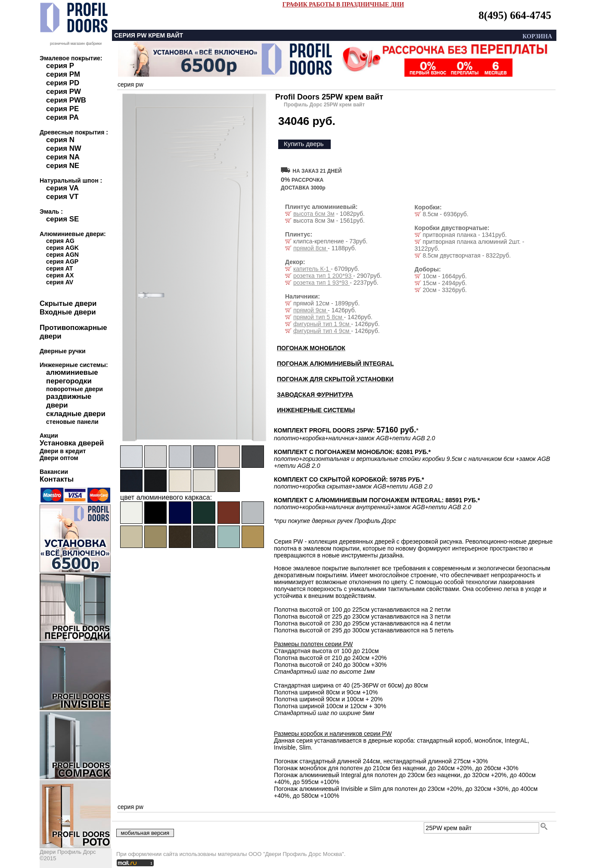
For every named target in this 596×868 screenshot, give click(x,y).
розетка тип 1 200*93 (323, 276)
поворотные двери (74, 389)
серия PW (64, 92)
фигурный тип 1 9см (322, 324)
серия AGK (62, 248)
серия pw (130, 84)
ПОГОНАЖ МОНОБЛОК (311, 348)
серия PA (62, 117)
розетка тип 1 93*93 (321, 283)
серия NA (63, 157)
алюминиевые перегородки (72, 377)
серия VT (62, 197)
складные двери (76, 414)
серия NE (63, 166)
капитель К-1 (312, 269)
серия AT (59, 268)
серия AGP (62, 261)
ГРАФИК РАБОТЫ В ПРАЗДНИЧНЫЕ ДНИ (343, 5)
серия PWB (66, 100)
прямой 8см (310, 248)
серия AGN (62, 255)
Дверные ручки (63, 351)
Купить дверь (304, 144)
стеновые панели (72, 422)
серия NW (64, 148)
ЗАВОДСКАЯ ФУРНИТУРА (315, 395)
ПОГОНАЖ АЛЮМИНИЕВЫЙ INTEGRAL (335, 364)
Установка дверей (72, 443)
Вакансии (54, 472)
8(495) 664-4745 (515, 15)
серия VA (62, 188)
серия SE (62, 219)
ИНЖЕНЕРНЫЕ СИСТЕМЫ (316, 410)
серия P (60, 66)
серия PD (63, 83)
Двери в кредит (63, 451)
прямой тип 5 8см (319, 317)
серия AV (60, 282)
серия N (60, 140)
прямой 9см (310, 310)
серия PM (63, 74)
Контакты (57, 479)
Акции (49, 436)
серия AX (60, 275)
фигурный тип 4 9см (322, 331)
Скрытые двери (68, 303)
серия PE (62, 109)
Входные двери (68, 312)
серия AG (60, 241)
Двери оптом (59, 458)
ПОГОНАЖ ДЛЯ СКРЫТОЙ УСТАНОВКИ (335, 379)
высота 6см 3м (314, 214)
